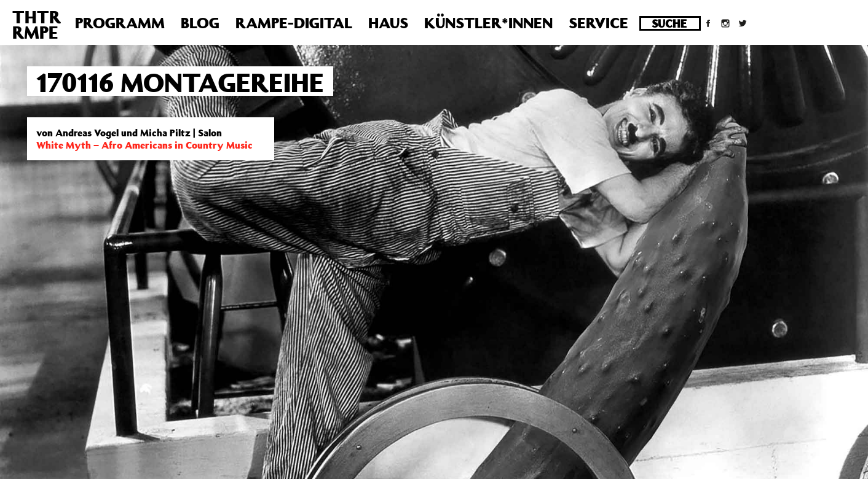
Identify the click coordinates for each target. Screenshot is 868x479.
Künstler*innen (488, 23)
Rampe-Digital (294, 23)
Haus (388, 23)
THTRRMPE (37, 25)
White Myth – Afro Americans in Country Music (144, 145)
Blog (200, 23)
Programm (120, 23)
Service (598, 23)
